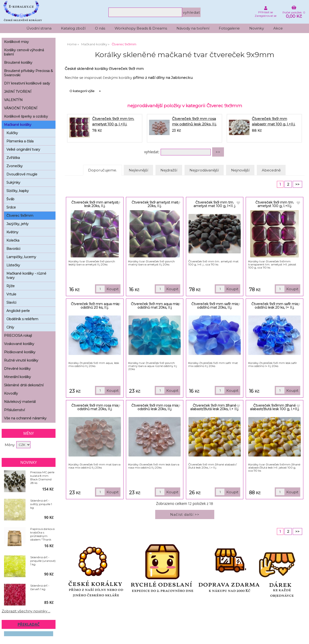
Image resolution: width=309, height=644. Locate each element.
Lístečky (13, 265)
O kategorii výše (82, 91)
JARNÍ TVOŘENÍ (18, 92)
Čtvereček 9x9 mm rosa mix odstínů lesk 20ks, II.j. (155, 407)
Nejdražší (169, 170)
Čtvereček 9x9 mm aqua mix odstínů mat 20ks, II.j (155, 306)
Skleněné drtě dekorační (24, 385)
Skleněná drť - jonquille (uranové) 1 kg (43, 561)
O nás (100, 28)
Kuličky (12, 133)
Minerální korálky (17, 377)
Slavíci (11, 303)
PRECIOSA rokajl (18, 336)
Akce (278, 28)
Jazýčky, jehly (17, 224)
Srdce (11, 207)
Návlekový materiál (20, 402)
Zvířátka (13, 158)
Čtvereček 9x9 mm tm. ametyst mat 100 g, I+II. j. (215, 204)
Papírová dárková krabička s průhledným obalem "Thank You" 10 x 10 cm (42, 534)
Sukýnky (13, 183)
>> (297, 184)
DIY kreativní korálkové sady (27, 83)
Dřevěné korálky (17, 369)
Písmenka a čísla (20, 141)
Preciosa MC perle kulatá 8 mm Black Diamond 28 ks (42, 478)
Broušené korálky (18, 63)
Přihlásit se (266, 12)
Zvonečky (15, 166)
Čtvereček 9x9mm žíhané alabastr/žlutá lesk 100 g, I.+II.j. (275, 407)
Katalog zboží (73, 28)
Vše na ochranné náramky (25, 418)
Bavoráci (13, 249)
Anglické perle (18, 311)
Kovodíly (11, 393)
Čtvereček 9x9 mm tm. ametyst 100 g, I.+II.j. (275, 204)
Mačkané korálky (18, 125)
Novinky (257, 28)
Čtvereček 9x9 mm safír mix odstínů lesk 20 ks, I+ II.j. (275, 306)
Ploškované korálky (20, 352)
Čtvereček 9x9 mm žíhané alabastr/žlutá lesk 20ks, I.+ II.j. (215, 407)
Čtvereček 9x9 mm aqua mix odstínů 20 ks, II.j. (95, 306)
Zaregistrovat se (266, 16)
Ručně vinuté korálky (21, 360)
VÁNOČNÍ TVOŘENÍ (21, 108)
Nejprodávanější (204, 170)
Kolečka (13, 240)
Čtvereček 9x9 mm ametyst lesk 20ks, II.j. (95, 204)
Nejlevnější (138, 170)
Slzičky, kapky (18, 191)
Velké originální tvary (23, 149)
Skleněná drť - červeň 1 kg (40, 587)
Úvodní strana (39, 28)
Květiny (12, 232)
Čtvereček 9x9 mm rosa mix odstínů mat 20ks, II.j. (95, 407)
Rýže (11, 286)
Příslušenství (14, 410)
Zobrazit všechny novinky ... (26, 611)
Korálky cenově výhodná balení (24, 52)
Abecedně (271, 170)
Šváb (10, 199)
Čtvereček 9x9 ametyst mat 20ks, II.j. (155, 204)
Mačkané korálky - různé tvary (26, 276)
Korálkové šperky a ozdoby (26, 116)
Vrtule (11, 294)
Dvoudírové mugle (22, 174)
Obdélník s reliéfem (22, 319)
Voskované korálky (19, 344)
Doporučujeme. (103, 170)
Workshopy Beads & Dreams (141, 28)
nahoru (302, 637)
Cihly (10, 327)
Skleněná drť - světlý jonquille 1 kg (41, 504)
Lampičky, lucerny (21, 257)
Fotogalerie (229, 28)
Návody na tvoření (193, 28)
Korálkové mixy (16, 42)
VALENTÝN (13, 100)
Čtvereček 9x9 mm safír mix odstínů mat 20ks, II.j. (215, 306)
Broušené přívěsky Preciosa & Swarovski (28, 73)
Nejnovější (240, 170)
